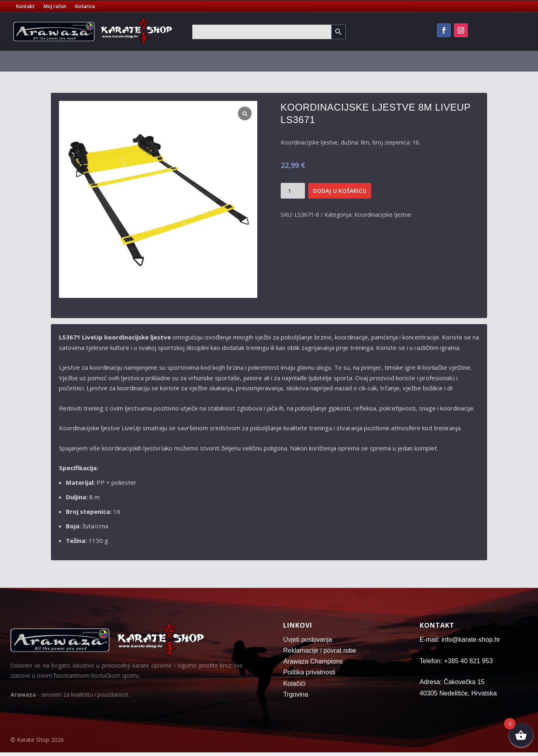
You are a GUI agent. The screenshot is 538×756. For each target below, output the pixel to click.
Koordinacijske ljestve (383, 215)
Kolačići (294, 684)
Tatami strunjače (283, 61)
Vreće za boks (332, 61)
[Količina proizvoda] (293, 191)
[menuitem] (38, 63)
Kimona (62, 61)
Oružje (489, 61)
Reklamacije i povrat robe (320, 650)
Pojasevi (98, 61)
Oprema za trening (383, 61)
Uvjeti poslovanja (308, 640)
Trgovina (296, 694)
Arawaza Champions (313, 661)
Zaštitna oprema (148, 61)
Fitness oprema (444, 61)
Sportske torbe (231, 61)
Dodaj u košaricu (340, 191)
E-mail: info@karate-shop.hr (460, 640)
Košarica (85, 7)
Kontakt (25, 7)
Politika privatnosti (309, 672)
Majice (194, 61)
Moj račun (55, 7)
